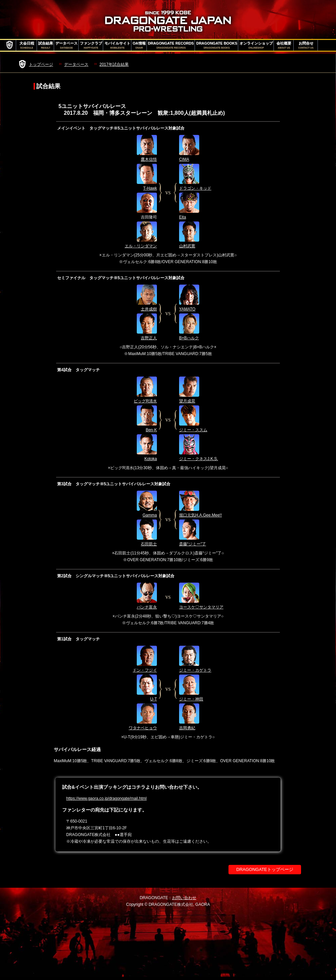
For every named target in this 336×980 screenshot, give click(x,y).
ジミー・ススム (193, 430)
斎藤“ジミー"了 (193, 544)
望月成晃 (187, 401)
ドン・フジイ (145, 670)
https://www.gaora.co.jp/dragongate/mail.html (106, 798)
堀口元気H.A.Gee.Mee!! (200, 515)
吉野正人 (149, 338)
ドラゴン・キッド (195, 188)
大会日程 (27, 45)
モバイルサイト (117, 45)
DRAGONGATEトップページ (265, 869)
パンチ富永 (147, 607)
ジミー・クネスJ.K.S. (199, 459)
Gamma (150, 515)
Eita (183, 217)
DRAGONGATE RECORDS (171, 45)
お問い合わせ (184, 898)
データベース (67, 45)
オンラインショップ (256, 45)
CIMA (184, 159)
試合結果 (46, 45)
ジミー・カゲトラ (195, 670)
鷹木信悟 (149, 159)
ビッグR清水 (145, 401)
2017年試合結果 (114, 64)
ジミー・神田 (191, 699)
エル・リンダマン (141, 246)
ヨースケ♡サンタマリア (201, 607)
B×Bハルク (189, 338)
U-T (154, 699)
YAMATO (187, 309)
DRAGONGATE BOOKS (217, 45)
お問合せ (306, 45)
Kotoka (151, 459)
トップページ (41, 64)
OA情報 (139, 45)
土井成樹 (149, 309)
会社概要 (284, 45)
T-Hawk (150, 188)
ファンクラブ (91, 45)
